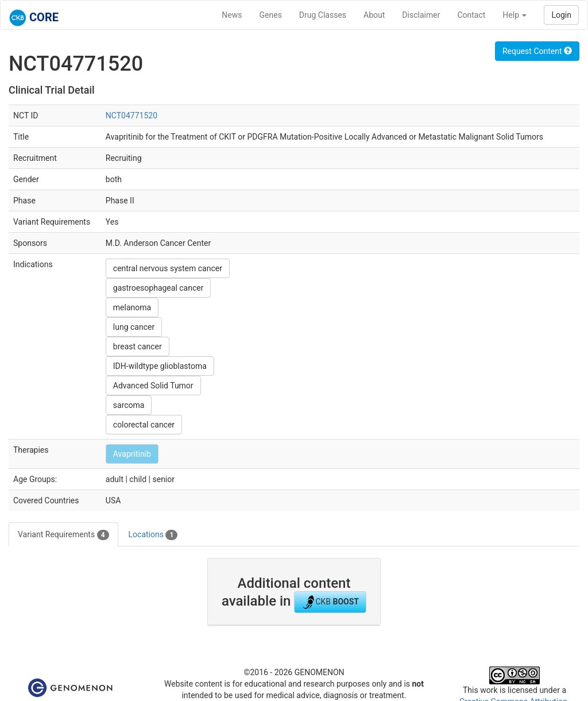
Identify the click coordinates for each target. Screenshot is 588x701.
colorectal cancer (144, 425)
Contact (471, 15)
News (232, 15)
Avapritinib (132, 454)
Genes (271, 15)
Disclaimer (421, 15)
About (374, 15)
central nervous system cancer (168, 268)
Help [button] (514, 15)
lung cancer (134, 327)
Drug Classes (323, 15)
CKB (330, 602)
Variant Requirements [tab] (63, 535)
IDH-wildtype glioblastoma (160, 366)
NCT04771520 (131, 115)
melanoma (132, 307)
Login (561, 15)
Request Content (537, 51)
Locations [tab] (153, 535)
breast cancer (138, 346)
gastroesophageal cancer (158, 288)
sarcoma (129, 405)
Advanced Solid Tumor (153, 386)
